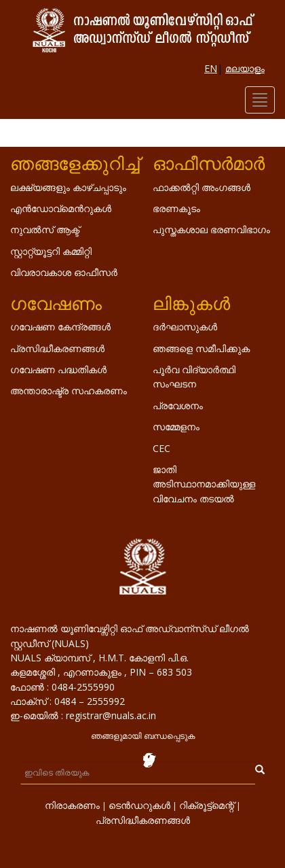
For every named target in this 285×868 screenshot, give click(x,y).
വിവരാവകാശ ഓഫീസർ (64, 272)
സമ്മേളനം (176, 427)
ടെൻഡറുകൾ (139, 805)
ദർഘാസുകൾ (185, 327)
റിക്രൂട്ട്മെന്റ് (207, 805)
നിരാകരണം (72, 805)
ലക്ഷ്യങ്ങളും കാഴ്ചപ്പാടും (68, 187)
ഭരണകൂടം (176, 208)
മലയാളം (245, 68)
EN (211, 68)
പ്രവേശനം (178, 405)
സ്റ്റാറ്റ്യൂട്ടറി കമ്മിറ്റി (51, 251)
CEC (161, 448)
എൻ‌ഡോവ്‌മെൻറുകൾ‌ (61, 208)
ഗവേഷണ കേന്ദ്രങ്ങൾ (60, 327)
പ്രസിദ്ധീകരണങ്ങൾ (57, 348)
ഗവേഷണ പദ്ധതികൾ (58, 369)
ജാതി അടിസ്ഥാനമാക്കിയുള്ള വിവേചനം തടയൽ (204, 484)
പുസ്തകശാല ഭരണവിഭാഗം (211, 229)
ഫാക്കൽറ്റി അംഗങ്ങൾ (202, 187)
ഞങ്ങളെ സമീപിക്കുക (201, 348)
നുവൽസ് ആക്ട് (45, 229)
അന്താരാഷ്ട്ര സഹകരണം (69, 390)
